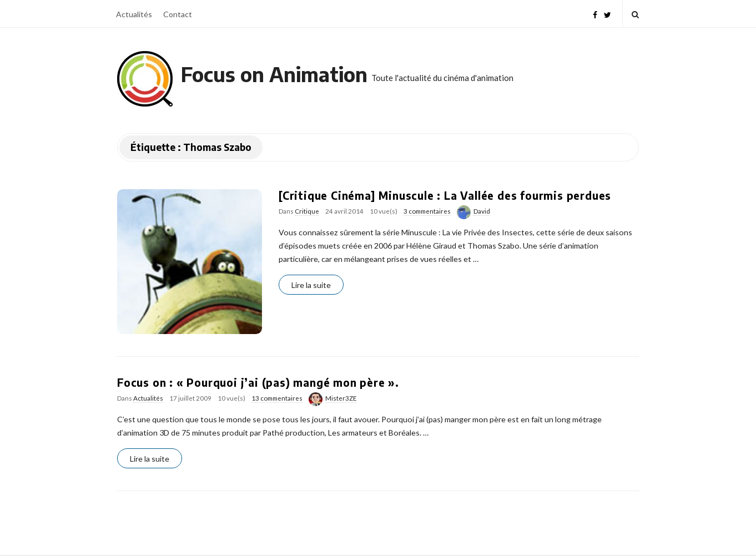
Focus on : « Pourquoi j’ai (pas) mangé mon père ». (258, 382)
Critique (307, 211)
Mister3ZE (341, 398)
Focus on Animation (274, 74)
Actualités (134, 14)
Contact (178, 14)
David (482, 211)
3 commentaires (427, 211)
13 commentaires (277, 398)
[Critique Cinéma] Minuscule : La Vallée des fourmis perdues (445, 195)
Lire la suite (311, 285)
